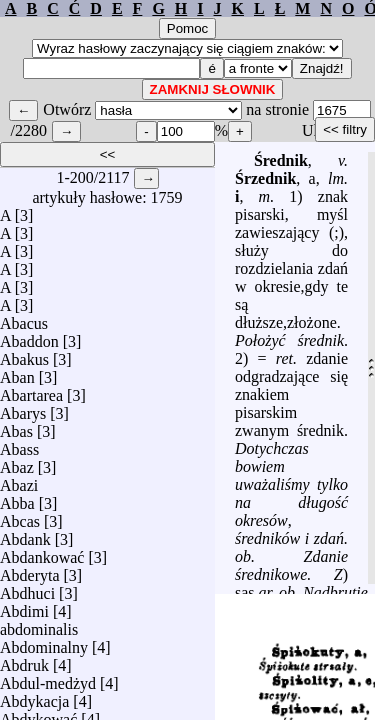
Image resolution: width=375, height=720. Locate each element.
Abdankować (42, 552)
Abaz (17, 462)
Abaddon (29, 336)
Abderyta (30, 570)
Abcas (20, 516)
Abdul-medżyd (48, 678)
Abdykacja (34, 696)
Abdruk (24, 660)
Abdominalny (44, 642)
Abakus (24, 354)
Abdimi (24, 606)
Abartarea (31, 390)
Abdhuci (27, 588)
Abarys (23, 408)
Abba (17, 498)
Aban (17, 372)
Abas (16, 426)
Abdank (25, 534)
